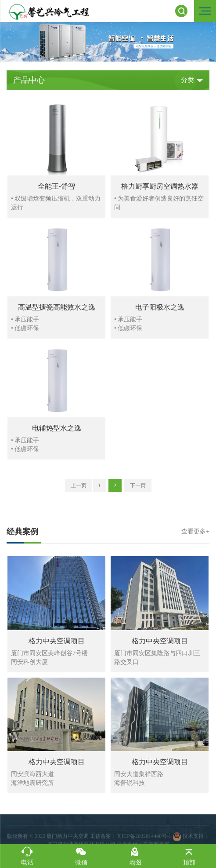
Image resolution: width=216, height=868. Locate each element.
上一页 (79, 485)
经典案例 (108, 532)
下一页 (138, 485)
